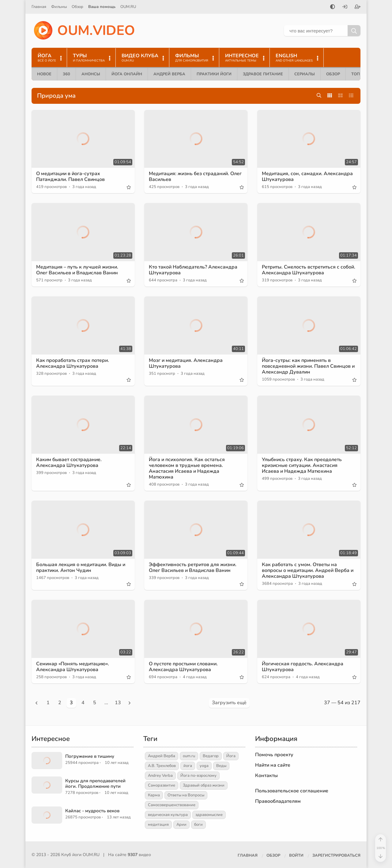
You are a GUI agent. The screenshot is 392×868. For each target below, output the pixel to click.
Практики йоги (214, 74)
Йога (231, 756)
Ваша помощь (102, 7)
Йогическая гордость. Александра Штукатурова (303, 667)
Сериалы (305, 74)
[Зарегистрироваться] (358, 7)
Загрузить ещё (229, 703)
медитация (158, 825)
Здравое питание (263, 74)
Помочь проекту (274, 755)
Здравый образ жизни (204, 785)
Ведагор (211, 756)
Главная (39, 7)
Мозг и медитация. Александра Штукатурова (186, 363)
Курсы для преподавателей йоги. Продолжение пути (95, 783)
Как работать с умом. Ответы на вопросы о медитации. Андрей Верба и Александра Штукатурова (308, 570)
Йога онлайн (127, 74)
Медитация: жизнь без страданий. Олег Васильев (195, 177)
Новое (44, 74)
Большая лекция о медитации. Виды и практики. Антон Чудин (81, 567)
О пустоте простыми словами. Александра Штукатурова (183, 667)
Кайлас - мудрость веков (92, 811)
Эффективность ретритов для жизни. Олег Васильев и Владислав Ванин (193, 567)
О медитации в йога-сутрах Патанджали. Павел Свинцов (70, 177)
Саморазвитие (162, 785)
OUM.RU (128, 7)
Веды (221, 766)
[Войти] (345, 7)
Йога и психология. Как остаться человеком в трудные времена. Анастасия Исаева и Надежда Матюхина (187, 468)
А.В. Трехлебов (162, 766)
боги (198, 825)
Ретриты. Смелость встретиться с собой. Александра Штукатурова (309, 270)
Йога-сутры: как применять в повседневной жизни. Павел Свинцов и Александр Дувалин (308, 366)
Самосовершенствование (172, 805)
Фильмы (59, 7)
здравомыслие (209, 815)
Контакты (266, 776)
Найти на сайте (273, 765)
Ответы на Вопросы (186, 795)
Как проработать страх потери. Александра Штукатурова (73, 363)
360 (66, 74)
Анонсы (91, 74)
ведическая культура (168, 815)
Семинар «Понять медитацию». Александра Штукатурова (73, 667)
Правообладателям (278, 801)
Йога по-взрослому (198, 776)
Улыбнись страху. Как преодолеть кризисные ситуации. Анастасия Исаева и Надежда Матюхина (302, 465)
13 (118, 703)
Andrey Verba (160, 776)
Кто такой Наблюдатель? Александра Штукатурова (193, 270)
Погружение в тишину (90, 756)
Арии (181, 825)
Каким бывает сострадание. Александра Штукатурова (69, 462)
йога (188, 766)
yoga (204, 766)
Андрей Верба (169, 74)
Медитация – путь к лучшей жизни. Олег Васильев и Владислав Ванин (77, 270)
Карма (154, 795)
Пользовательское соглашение (292, 791)
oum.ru (189, 756)
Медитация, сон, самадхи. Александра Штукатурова (307, 177)
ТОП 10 (359, 74)
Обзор (77, 7)
